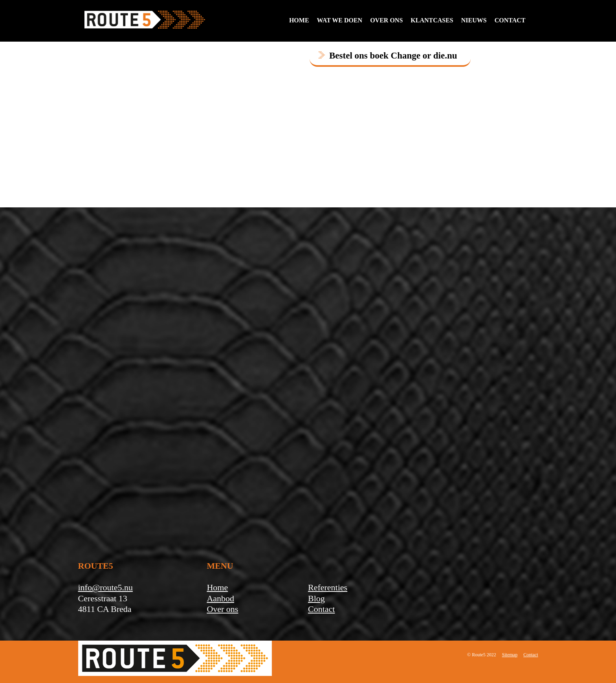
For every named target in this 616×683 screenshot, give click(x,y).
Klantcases (432, 20)
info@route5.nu (105, 587)
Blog (316, 598)
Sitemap (510, 655)
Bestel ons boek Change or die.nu (393, 56)
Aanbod (220, 598)
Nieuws (474, 20)
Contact (321, 609)
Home (299, 20)
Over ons (386, 20)
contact (510, 20)
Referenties (328, 587)
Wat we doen (340, 20)
